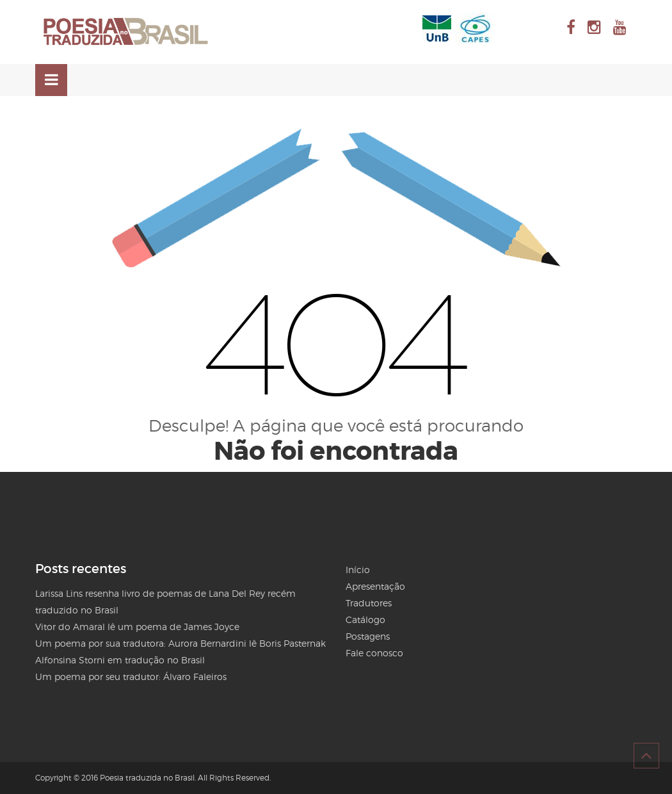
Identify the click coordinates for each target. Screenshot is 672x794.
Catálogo (365, 620)
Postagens (368, 636)
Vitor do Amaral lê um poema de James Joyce (137, 627)
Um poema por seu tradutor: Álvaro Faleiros (131, 677)
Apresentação (375, 586)
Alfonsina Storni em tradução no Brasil (120, 660)
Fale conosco (374, 653)
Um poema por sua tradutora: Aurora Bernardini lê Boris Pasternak (180, 643)
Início (358, 570)
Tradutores (369, 603)
